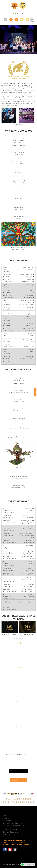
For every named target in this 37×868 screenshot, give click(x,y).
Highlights (7, 834)
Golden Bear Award (10, 830)
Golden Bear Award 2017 (10, 628)
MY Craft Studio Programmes (14, 826)
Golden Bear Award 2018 (27, 628)
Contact (6, 837)
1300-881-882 (19, 14)
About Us (6, 818)
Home (5, 816)
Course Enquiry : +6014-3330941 (15, 843)
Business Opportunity (11, 832)
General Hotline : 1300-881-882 (15, 841)
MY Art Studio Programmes (13, 823)
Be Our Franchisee (18, 771)
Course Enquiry (18, 780)
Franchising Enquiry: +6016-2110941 (17, 844)
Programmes (8, 821)
